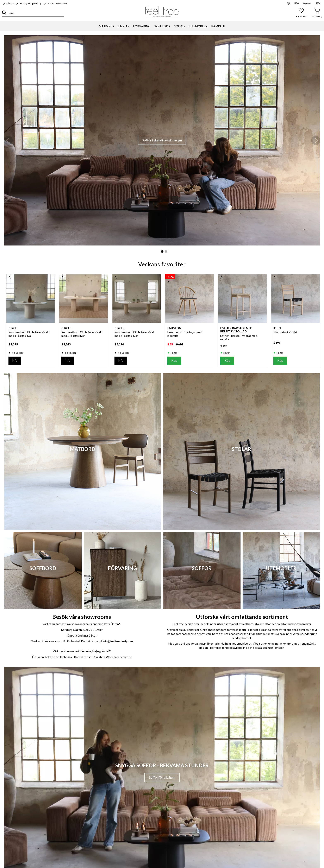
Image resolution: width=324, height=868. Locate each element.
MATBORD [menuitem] (106, 26)
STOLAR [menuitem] (124, 26)
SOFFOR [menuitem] (180, 26)
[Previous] (8, 140)
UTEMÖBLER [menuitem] (198, 26)
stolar (228, 634)
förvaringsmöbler (202, 643)
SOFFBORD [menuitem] (162, 26)
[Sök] (4, 13)
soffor (263, 643)
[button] (301, 13)
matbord (221, 630)
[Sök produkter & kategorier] (35, 13)
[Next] (316, 140)
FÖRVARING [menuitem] (142, 26)
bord (215, 634)
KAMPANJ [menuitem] (218, 26)
